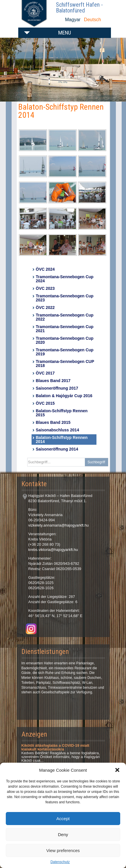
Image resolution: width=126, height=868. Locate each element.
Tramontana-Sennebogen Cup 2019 (65, 352)
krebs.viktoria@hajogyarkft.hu (53, 550)
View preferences (63, 850)
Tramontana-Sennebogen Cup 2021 (65, 329)
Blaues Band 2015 (53, 422)
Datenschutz (60, 862)
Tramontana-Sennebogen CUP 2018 (65, 364)
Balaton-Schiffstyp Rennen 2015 (62, 413)
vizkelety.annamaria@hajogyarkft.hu (59, 525)
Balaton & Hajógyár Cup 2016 (64, 396)
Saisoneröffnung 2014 (57, 449)
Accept (63, 819)
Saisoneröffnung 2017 (57, 388)
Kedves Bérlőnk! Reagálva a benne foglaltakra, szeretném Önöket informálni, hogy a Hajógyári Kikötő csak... (61, 753)
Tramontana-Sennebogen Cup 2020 (65, 340)
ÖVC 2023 (45, 288)
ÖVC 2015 (45, 403)
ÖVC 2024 (45, 269)
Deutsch (93, 20)
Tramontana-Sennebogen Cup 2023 (65, 298)
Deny (63, 834)
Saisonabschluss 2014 (57, 430)
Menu (65, 33)
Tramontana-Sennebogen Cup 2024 (65, 279)
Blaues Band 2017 (53, 381)
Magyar (73, 20)
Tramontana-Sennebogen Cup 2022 (65, 317)
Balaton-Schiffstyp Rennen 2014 (62, 440)
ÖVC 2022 (45, 308)
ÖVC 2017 (45, 373)
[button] (117, 770)
